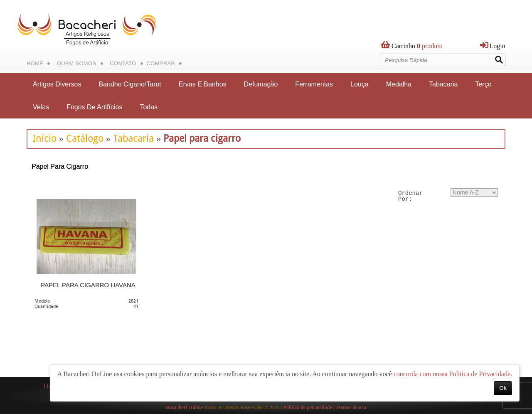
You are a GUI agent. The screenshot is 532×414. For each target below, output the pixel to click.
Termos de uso (351, 407)
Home (35, 63)
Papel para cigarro (202, 138)
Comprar (161, 63)
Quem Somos (77, 63)
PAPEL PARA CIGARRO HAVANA (88, 285)
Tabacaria (133, 138)
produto (417, 48)
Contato (123, 63)
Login (498, 46)
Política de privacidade (307, 407)
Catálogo (85, 138)
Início (44, 138)
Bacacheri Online (184, 407)
